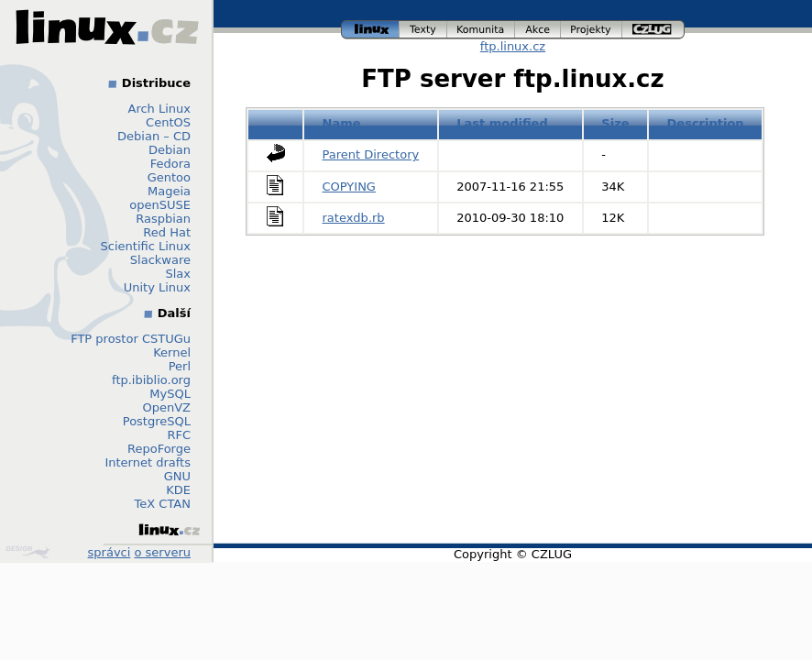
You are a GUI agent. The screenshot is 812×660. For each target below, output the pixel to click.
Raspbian (163, 219)
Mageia (169, 191)
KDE (178, 490)
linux (370, 30)
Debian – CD (154, 136)
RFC (179, 435)
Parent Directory (371, 154)
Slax (178, 274)
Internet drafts (148, 462)
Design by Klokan (27, 552)
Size (615, 123)
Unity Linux (157, 287)
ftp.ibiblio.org (151, 380)
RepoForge (159, 449)
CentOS (168, 122)
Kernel (172, 352)
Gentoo (169, 177)
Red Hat (167, 232)
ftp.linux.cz (513, 46)
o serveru (163, 552)
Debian (170, 150)
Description (706, 123)
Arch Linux (160, 109)
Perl (180, 366)
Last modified (502, 123)
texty (423, 30)
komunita (481, 30)
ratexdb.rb (354, 218)
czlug (653, 30)
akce (538, 30)
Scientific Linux (146, 246)
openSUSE (160, 205)
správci (110, 552)
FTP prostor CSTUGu (131, 339)
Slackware (160, 260)
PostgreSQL (157, 421)
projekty (592, 30)
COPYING (349, 187)
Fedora (170, 164)
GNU (177, 476)
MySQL (170, 394)
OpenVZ (166, 407)
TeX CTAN (163, 504)
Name (342, 123)
